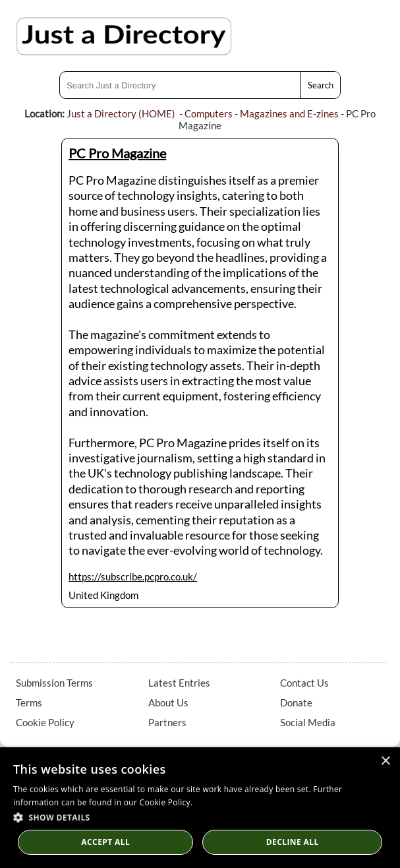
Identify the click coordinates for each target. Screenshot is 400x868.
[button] (200, 817)
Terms (29, 702)
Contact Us (304, 683)
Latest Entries (179, 683)
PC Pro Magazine (117, 153)
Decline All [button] (293, 842)
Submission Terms (54, 683)
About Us (168, 702)
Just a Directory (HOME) (121, 113)
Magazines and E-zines (289, 113)
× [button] (385, 761)
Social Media (308, 722)
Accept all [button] (105, 842)
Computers (209, 113)
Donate (296, 702)
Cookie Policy (45, 722)
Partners (167, 722)
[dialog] (200, 808)
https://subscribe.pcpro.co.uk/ (133, 576)
